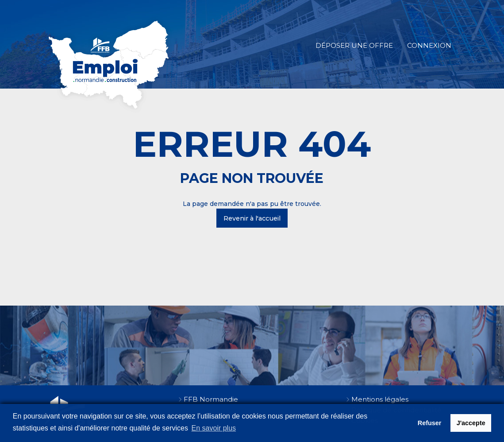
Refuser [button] (430, 423)
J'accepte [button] (471, 423)
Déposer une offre (354, 45)
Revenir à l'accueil (252, 218)
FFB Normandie (211, 399)
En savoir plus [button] (214, 428)
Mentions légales (380, 399)
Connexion (429, 45)
